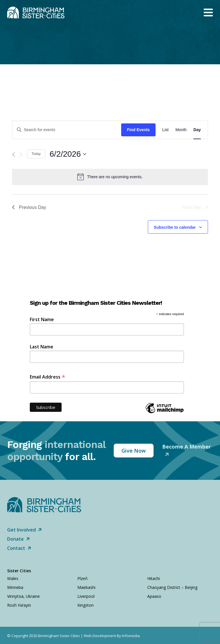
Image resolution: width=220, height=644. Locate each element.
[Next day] (21, 155)
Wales (13, 578)
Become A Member (186, 447)
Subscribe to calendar (175, 227)
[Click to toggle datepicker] (68, 154)
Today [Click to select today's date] (36, 154)
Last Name (42, 347)
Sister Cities (19, 571)
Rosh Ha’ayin (19, 605)
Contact (19, 548)
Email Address (48, 377)
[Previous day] (14, 155)
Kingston (86, 605)
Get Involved (24, 530)
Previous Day (29, 207)
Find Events (138, 130)
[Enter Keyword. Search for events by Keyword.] (67, 130)
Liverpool (86, 596)
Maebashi (86, 587)
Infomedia (131, 636)
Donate (18, 539)
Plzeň (82, 578)
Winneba (15, 587)
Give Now (134, 451)
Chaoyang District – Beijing (172, 587)
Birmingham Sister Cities (59, 636)
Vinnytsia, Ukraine (23, 596)
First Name (42, 319)
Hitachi (154, 578)
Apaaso (154, 596)
